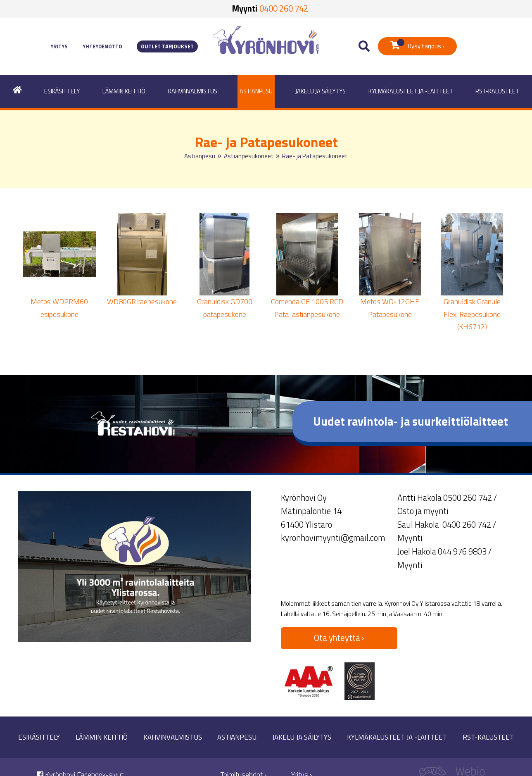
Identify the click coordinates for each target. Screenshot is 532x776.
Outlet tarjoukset (167, 46)
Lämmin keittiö (124, 91)
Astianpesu (256, 91)
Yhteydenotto (102, 46)
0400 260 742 (284, 8)
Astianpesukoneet (249, 156)
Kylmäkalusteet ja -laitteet (411, 91)
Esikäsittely (62, 91)
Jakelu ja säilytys (321, 91)
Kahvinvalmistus (193, 91)
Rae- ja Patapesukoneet (315, 156)
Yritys (59, 46)
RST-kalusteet (497, 91)
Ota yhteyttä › (339, 638)
